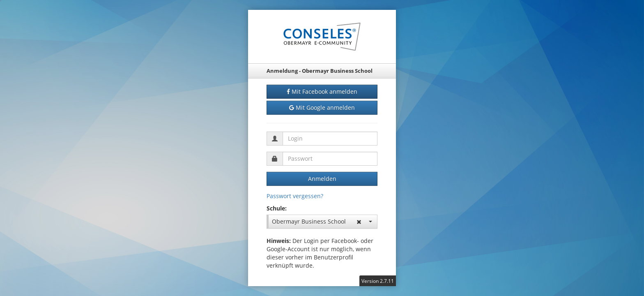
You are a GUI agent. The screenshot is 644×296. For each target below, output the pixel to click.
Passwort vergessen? (295, 196)
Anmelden (322, 179)
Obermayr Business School (322, 221)
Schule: (277, 208)
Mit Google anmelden (322, 108)
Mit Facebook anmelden (322, 92)
